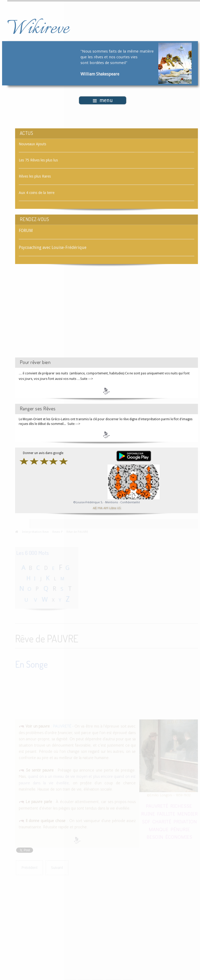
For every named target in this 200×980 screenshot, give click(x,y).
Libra (113, 508)
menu (103, 100)
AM (106, 508)
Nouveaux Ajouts (32, 144)
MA (100, 508)
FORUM (26, 231)
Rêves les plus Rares (35, 176)
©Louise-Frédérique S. (88, 502)
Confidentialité (130, 502)
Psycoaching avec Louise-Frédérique (53, 247)
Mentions (112, 502)
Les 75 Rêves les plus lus (38, 160)
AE (95, 508)
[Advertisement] (59, 315)
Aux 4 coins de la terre (37, 193)
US (119, 508)
